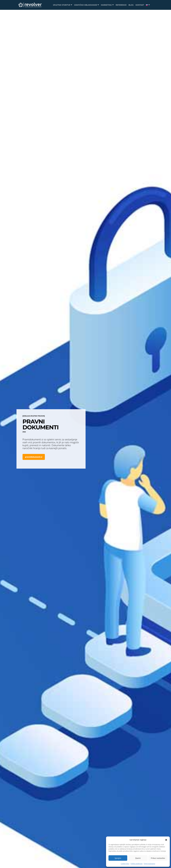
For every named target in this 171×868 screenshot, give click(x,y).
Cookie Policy (125, 864)
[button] (166, 840)
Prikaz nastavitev (158, 858)
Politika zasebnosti (137, 864)
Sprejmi (118, 858)
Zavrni (138, 858)
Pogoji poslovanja (149, 864)
